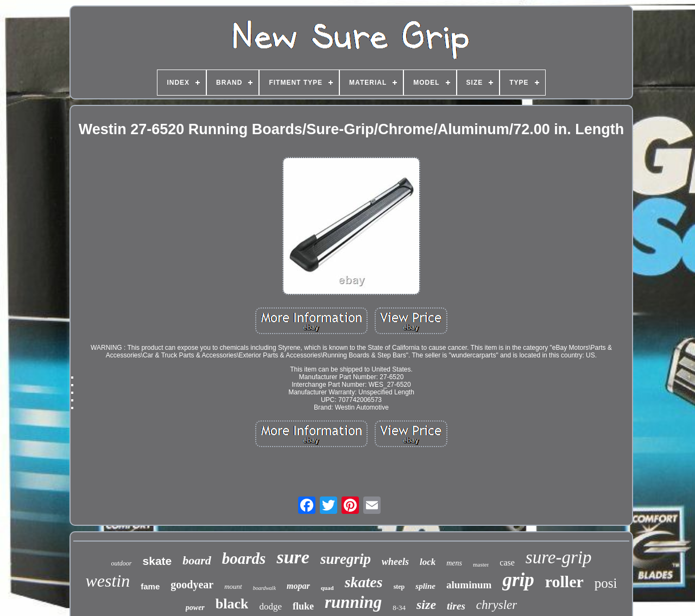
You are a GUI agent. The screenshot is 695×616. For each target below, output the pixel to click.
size (426, 605)
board (197, 560)
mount (233, 586)
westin (108, 581)
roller (564, 582)
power (195, 608)
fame (150, 586)
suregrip (346, 559)
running (353, 602)
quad (327, 588)
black (232, 604)
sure (293, 557)
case (507, 562)
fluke (303, 606)
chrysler (497, 605)
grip (518, 580)
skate (157, 561)
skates (364, 582)
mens (454, 563)
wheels (395, 562)
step (399, 587)
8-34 (399, 608)
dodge (270, 606)
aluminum (469, 585)
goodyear (192, 584)
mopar (298, 586)
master (481, 564)
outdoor (122, 563)
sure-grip (559, 557)
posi (606, 583)
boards (244, 558)
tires (456, 606)
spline (425, 586)
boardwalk (264, 588)
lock (428, 562)
